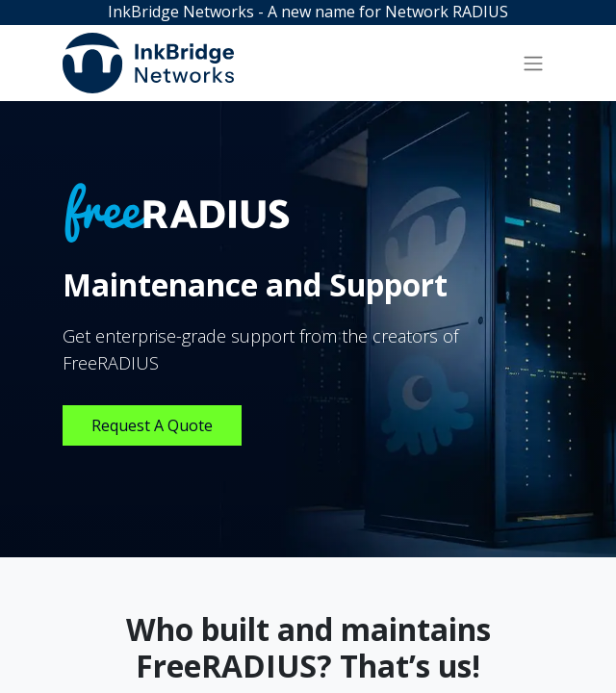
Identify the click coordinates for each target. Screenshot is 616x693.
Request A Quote (152, 425)
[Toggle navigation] (533, 63)
